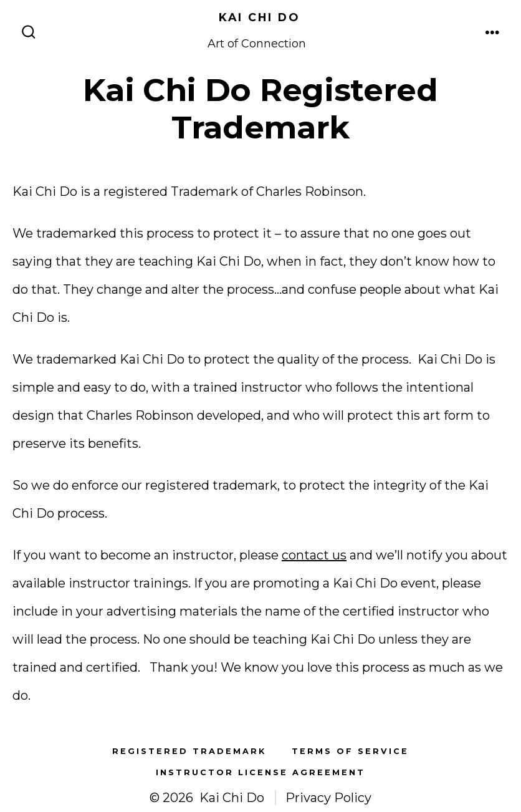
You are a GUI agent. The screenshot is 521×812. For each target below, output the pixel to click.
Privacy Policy (328, 798)
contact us (314, 555)
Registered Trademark (189, 751)
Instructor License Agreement (260, 772)
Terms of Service (350, 751)
